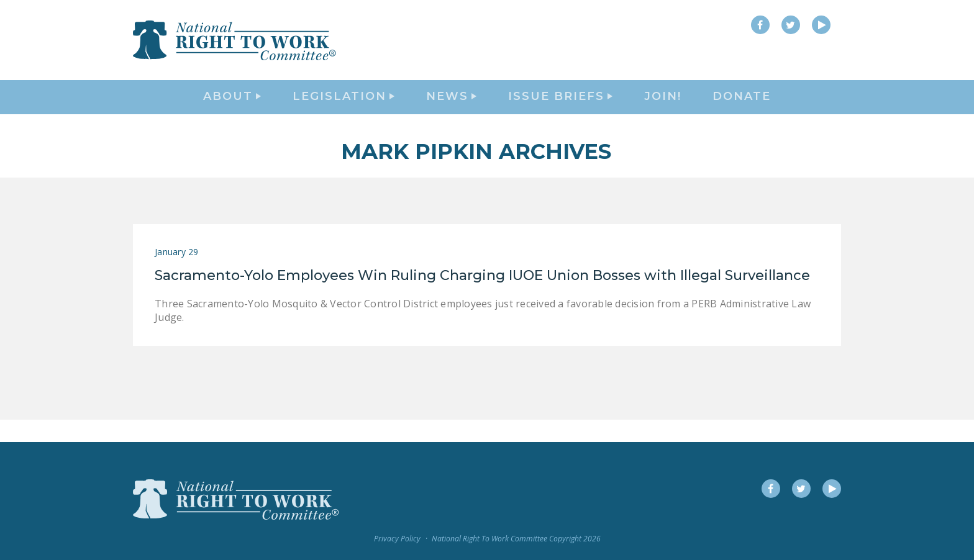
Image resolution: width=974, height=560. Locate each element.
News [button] (451, 109)
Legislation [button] (344, 109)
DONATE (742, 109)
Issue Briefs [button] (560, 109)
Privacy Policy (397, 539)
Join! (663, 109)
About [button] (232, 109)
